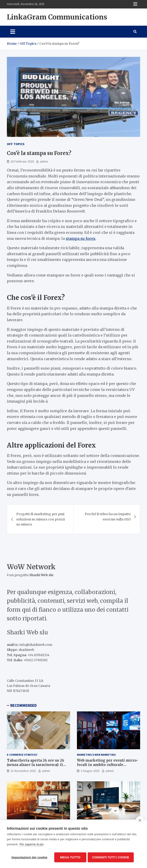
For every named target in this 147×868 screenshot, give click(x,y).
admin (44, 161)
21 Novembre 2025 (23, 771)
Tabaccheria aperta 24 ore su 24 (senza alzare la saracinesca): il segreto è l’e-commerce (35, 765)
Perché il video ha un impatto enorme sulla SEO (108, 517)
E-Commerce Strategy (22, 755)
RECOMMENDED (23, 705)
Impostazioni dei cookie (29, 857)
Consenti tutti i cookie (112, 857)
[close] (140, 821)
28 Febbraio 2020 (22, 161)
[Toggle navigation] (13, 32)
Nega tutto (70, 857)
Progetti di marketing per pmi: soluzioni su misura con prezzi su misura (41, 519)
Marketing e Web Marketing (96, 755)
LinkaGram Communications (57, 17)
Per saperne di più (32, 845)
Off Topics (16, 144)
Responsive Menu (135, 4)
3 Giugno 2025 (90, 771)
